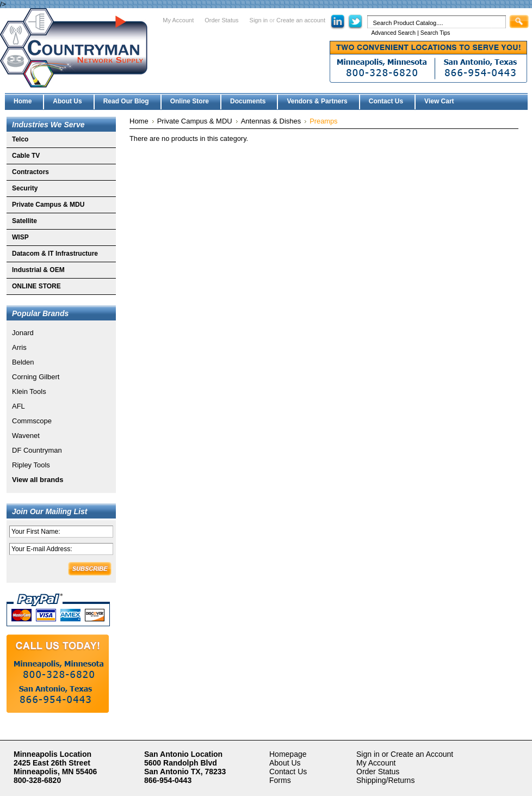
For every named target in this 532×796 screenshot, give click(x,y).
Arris (19, 347)
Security (25, 188)
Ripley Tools (31, 465)
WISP (20, 237)
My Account (178, 20)
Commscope (32, 421)
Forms (280, 780)
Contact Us (288, 772)
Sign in (259, 20)
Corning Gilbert (36, 377)
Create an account (301, 20)
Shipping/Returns (385, 780)
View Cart (439, 101)
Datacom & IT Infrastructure (55, 254)
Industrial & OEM (38, 270)
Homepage (288, 754)
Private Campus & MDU (48, 205)
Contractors (30, 172)
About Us (285, 763)
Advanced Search (393, 33)
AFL (18, 406)
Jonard (23, 333)
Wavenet (26, 436)
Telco (20, 139)
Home (139, 121)
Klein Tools (29, 391)
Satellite (24, 221)
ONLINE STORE (36, 286)
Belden (23, 362)
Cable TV (26, 156)
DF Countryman (37, 450)
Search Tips (435, 33)
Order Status (221, 20)
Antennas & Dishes (271, 121)
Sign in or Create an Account (405, 754)
